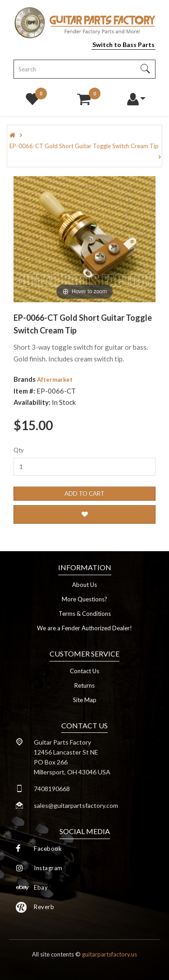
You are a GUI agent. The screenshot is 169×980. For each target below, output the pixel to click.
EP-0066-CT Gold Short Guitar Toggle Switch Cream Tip (84, 146)
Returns (84, 685)
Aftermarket (55, 380)
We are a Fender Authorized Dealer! (84, 628)
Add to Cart (84, 493)
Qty (19, 450)
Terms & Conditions (85, 614)
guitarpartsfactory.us (110, 954)
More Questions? (84, 599)
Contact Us (84, 671)
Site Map (85, 700)
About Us (84, 585)
